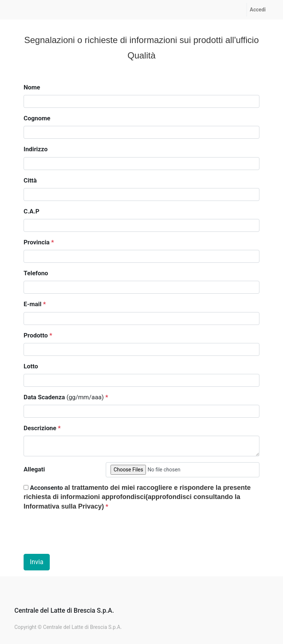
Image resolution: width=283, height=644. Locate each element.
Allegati (34, 469)
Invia (37, 562)
